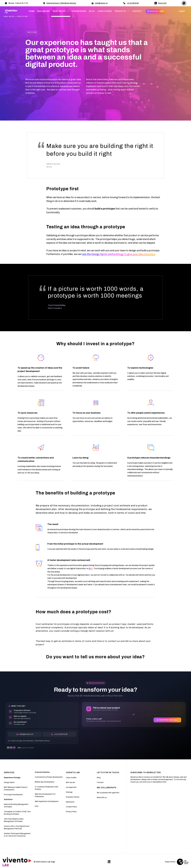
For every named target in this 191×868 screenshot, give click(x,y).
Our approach (71, 787)
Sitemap (69, 792)
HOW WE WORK (79, 11)
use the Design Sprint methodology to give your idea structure (119, 254)
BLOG (92, 11)
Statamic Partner (73, 797)
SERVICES (9, 772)
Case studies (71, 778)
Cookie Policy (71, 807)
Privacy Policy (71, 812)
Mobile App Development (45, 782)
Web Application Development (47, 801)
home (32, 11)
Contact (100, 782)
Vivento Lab (73, 772)
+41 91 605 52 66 (133, 3)
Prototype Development (13, 795)
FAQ (37, 806)
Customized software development (49, 777)
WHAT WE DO (9, 17)
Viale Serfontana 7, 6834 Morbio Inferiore (61, 3)
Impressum (70, 802)
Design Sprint (9, 782)
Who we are (70, 782)
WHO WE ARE (44, 11)
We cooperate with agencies (108, 793)
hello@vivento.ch (101, 3)
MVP (91, 568)
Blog (99, 778)
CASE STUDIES (105, 11)
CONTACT (137, 11)
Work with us (102, 798)
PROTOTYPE (23, 17)
